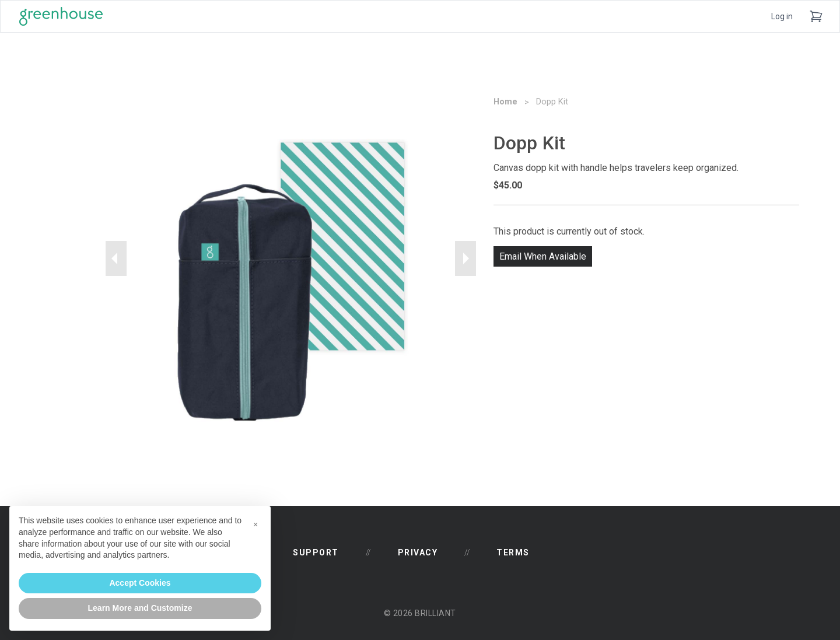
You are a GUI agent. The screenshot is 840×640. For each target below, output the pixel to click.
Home (505, 102)
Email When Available (543, 256)
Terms (513, 552)
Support (316, 552)
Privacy (418, 552)
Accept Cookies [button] (140, 583)
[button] (256, 524)
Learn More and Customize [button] (140, 608)
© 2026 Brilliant (420, 613)
